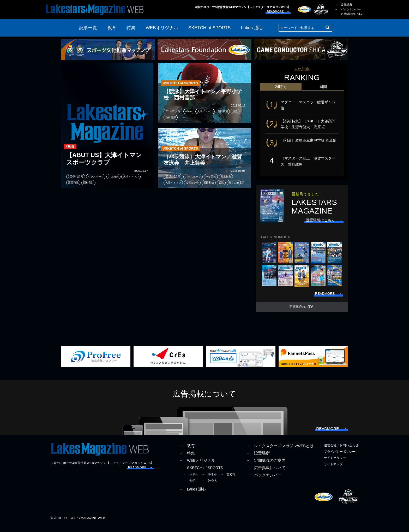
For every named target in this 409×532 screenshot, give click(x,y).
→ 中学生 (209, 481)
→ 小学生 (191, 481)
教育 (112, 28)
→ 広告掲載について (266, 474)
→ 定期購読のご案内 (349, 14)
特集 (131, 28)
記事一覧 (88, 28)
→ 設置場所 (344, 5)
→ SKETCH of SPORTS (201, 474)
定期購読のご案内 (302, 311)
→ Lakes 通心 (193, 495)
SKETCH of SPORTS (209, 28)
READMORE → (278, 11)
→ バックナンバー (348, 9)
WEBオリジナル (162, 28)
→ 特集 (187, 459)
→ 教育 (187, 452)
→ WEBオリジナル (197, 466)
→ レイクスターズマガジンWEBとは (280, 452)
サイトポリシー (335, 464)
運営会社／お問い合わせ (341, 451)
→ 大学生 (191, 487)
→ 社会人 (209, 487)
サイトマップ (333, 470)
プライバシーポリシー (340, 457)
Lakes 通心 (252, 28)
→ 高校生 (228, 481)
